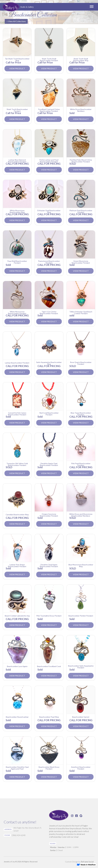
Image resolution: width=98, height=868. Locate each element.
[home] (18, 7)
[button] (92, 7)
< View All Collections (16, 21)
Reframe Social (87, 862)
